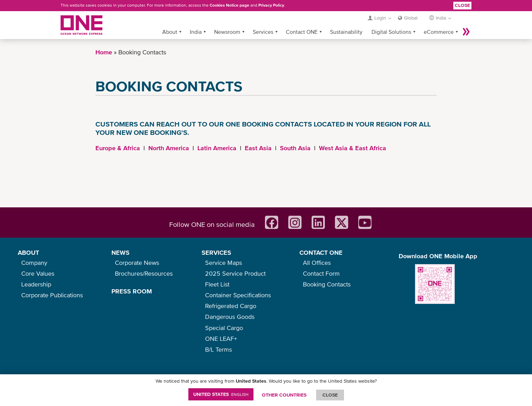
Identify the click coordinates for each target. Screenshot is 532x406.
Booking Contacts (327, 284)
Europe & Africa (118, 148)
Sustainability (346, 32)
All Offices (317, 263)
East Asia (258, 148)
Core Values (38, 273)
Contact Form (321, 273)
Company (34, 263)
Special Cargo (224, 328)
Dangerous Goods (230, 317)
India (196, 32)
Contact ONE (302, 32)
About (170, 32)
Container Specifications (238, 295)
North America (169, 148)
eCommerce (439, 32)
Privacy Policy (271, 5)
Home (104, 52)
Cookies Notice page (229, 5)
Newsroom (227, 32)
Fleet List (217, 284)
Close (462, 5)
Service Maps (224, 263)
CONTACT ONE (321, 252)
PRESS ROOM (132, 291)
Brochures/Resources (144, 273)
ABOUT (28, 252)
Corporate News (137, 263)
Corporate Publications (52, 295)
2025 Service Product (235, 273)
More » (466, 32)
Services (263, 32)
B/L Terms (218, 349)
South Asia (295, 148)
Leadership (36, 284)
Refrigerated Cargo (231, 306)
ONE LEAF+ (221, 339)
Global (411, 18)
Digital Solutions (391, 32)
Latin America (217, 148)
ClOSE (330, 395)
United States (221, 394)
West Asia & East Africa (353, 148)
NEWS (120, 252)
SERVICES (216, 252)
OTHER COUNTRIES (284, 395)
